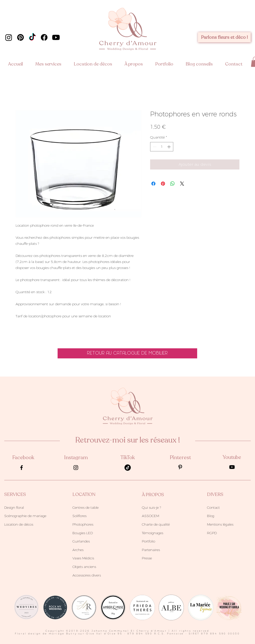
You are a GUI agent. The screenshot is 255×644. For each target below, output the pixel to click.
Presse (147, 558)
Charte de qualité (156, 524)
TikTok (128, 457)
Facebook (23, 457)
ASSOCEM (151, 516)
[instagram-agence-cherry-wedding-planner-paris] (76, 468)
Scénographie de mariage (25, 516)
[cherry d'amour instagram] (9, 37)
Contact (213, 507)
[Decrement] (154, 147)
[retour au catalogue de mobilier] (127, 353)
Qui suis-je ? (151, 507)
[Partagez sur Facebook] (153, 184)
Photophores (83, 524)
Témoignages (153, 533)
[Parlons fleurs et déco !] (224, 37)
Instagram (76, 457)
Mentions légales (220, 524)
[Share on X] (182, 184)
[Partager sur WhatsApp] (173, 184)
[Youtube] (232, 467)
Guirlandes (81, 541)
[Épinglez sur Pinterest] (163, 184)
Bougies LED (83, 533)
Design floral (14, 507)
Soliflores (79, 516)
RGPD (212, 533)
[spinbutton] (162, 147)
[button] (51, 64)
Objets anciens (84, 567)
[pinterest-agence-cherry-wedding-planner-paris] (180, 467)
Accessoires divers (87, 575)
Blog (211, 516)
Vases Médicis (83, 558)
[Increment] (169, 147)
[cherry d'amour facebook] (44, 37)
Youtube (232, 457)
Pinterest (180, 457)
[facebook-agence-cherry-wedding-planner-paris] (22, 468)
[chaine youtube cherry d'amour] (56, 37)
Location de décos (19, 524)
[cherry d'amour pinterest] (20, 37)
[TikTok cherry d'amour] (32, 37)
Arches (78, 550)
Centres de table (86, 507)
